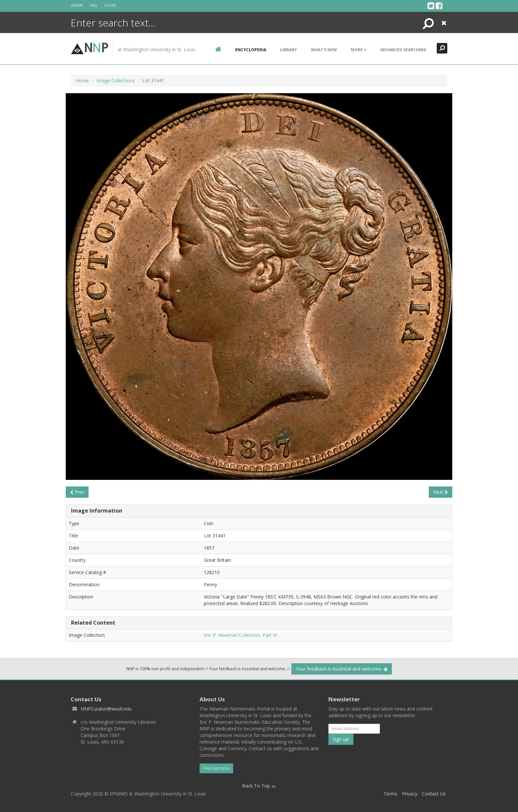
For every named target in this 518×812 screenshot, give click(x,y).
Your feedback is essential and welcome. (342, 669)
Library (289, 50)
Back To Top (259, 786)
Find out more (216, 768)
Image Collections (116, 80)
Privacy (410, 794)
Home (82, 80)
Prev (77, 492)
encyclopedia (251, 50)
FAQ (93, 5)
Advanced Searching (403, 50)
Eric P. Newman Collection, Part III (240, 635)
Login (110, 5)
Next (441, 492)
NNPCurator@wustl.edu (106, 709)
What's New (324, 50)
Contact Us (434, 794)
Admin (77, 5)
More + (359, 50)
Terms (390, 794)
